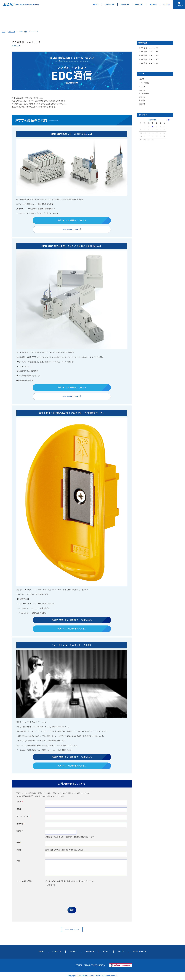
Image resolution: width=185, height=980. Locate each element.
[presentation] (72, 897)
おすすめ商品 (144, 93)
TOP (3, 32)
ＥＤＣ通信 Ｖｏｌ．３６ (149, 63)
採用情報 (142, 97)
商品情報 (142, 90)
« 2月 (168, 120)
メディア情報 (144, 83)
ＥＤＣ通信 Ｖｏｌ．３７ (149, 59)
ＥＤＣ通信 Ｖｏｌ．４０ (149, 48)
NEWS (141, 79)
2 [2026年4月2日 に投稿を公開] (153, 126)
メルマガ (12, 32)
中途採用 (142, 100)
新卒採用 (142, 104)
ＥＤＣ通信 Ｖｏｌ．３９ (149, 52)
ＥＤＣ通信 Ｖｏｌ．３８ (149, 55)
